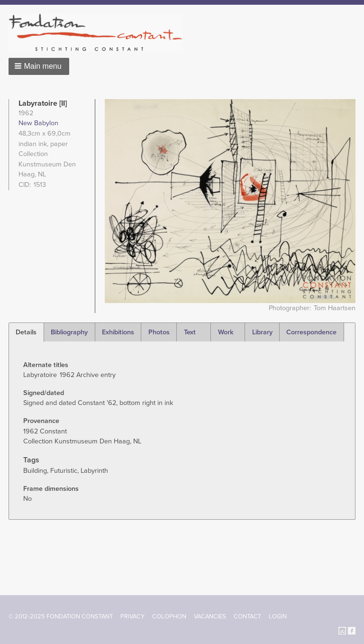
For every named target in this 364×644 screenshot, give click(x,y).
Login (278, 616)
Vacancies (210, 616)
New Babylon (38, 123)
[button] (39, 66)
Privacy (132, 616)
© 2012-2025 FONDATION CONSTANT (61, 616)
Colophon (169, 616)
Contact (247, 616)
